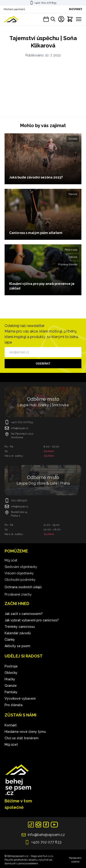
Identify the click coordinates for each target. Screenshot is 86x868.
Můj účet (11, 560)
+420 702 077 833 (45, 3)
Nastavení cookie (75, 860)
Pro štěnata (14, 705)
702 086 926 (19, 500)
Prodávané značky (18, 594)
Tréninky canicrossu (20, 627)
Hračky (10, 679)
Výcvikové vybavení (20, 698)
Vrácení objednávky (19, 573)
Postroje (11, 666)
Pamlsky (11, 692)
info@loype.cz (20, 428)
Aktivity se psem (17, 646)
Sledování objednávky (21, 567)
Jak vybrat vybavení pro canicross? (32, 620)
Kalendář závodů (18, 633)
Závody (73, 139)
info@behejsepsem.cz (46, 835)
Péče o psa (71, 250)
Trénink (73, 194)
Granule (11, 686)
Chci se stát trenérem (22, 738)
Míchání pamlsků (14, 9)
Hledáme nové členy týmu (25, 732)
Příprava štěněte (68, 264)
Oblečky (11, 673)
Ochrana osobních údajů (23, 587)
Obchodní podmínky (20, 580)
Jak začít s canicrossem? (24, 614)
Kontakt (11, 725)
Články (10, 640)
